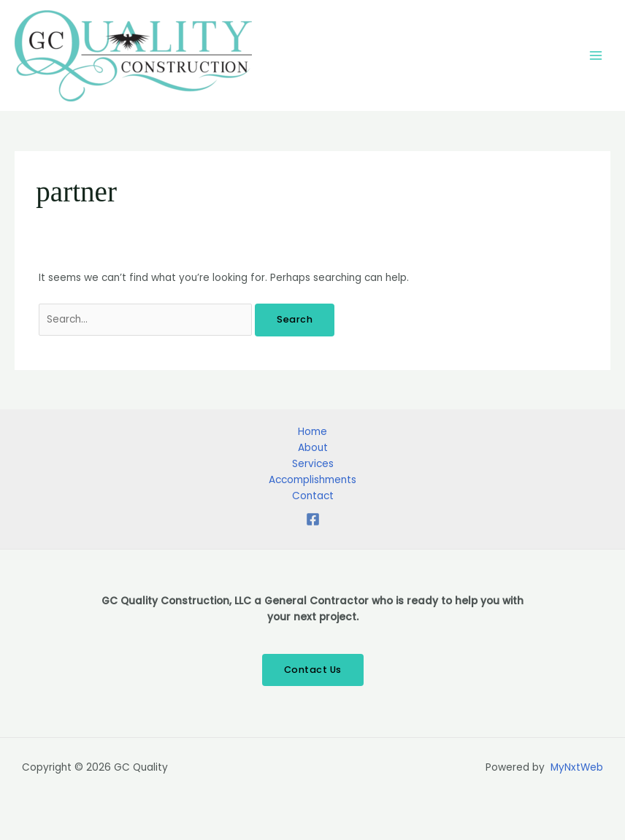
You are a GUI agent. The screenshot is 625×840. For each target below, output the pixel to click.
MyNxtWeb (577, 767)
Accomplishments (312, 480)
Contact (313, 496)
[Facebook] (313, 519)
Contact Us (313, 670)
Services (313, 464)
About (313, 448)
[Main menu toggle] (596, 56)
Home (312, 432)
